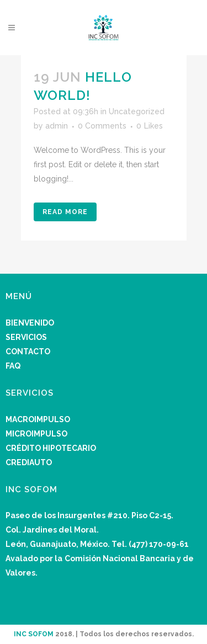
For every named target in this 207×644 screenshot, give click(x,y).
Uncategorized (137, 111)
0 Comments (102, 126)
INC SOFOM (34, 634)
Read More (65, 212)
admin (57, 126)
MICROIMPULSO (36, 434)
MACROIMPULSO (38, 419)
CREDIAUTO (29, 462)
